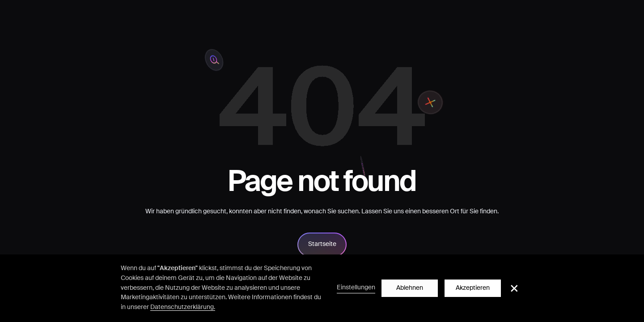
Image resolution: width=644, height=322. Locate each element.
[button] (514, 288)
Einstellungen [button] (356, 288)
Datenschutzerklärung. (183, 307)
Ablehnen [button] (410, 288)
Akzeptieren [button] (473, 288)
